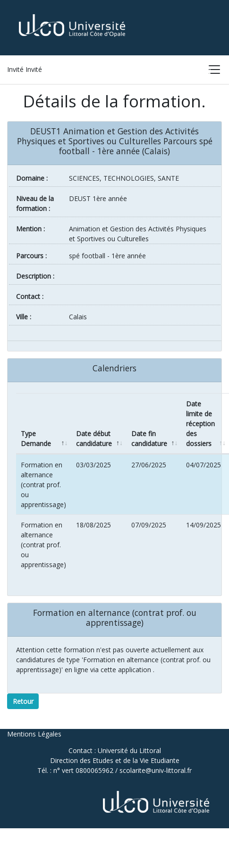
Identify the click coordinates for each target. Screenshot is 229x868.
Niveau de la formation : (35, 203)
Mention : (30, 229)
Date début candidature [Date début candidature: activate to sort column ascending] (94, 438)
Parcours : (31, 256)
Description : (35, 276)
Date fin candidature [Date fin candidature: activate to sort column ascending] (149, 438)
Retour (23, 701)
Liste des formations (121, 72)
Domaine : (32, 178)
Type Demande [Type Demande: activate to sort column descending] (36, 438)
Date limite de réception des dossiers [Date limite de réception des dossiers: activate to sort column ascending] (200, 424)
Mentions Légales (34, 734)
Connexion (191, 72)
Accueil (57, 72)
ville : (24, 317)
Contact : (30, 296)
